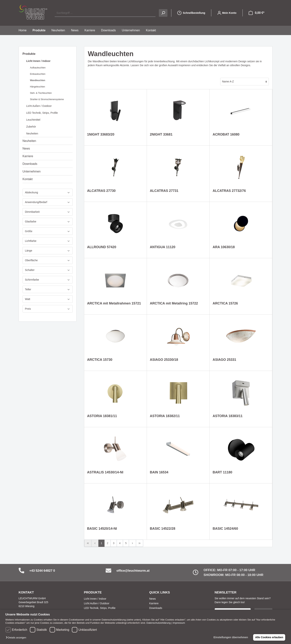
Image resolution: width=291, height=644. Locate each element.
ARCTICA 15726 (225, 303)
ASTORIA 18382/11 (165, 416)
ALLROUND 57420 (102, 247)
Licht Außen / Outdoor (39, 106)
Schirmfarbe (48, 280)
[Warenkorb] (257, 13)
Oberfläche (48, 260)
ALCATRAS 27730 (101, 191)
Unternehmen (32, 171)
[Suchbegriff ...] (105, 13)
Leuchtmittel (33, 120)
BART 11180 (222, 472)
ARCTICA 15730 (100, 360)
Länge (48, 251)
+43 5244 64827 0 (42, 571)
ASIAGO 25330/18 (164, 360)
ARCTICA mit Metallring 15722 (174, 303)
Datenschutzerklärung (159, 623)
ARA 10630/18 (224, 247)
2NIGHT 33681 (161, 134)
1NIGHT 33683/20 (101, 134)
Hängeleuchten (38, 87)
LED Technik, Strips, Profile (42, 113)
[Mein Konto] (227, 13)
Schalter (48, 270)
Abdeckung (48, 193)
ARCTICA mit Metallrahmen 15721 (114, 303)
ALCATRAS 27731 (164, 191)
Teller (48, 289)
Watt (48, 299)
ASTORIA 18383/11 (228, 416)
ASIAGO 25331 (224, 360)
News (26, 149)
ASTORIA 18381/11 (102, 416)
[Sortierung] (245, 82)
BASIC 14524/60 (225, 529)
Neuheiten (32, 133)
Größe (48, 231)
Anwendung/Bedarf (48, 202)
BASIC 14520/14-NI (102, 529)
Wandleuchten (38, 80)
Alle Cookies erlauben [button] (269, 637)
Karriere (28, 156)
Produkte (29, 54)
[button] (17, 638)
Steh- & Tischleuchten (41, 93)
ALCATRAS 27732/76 (229, 191)
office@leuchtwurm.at (133, 571)
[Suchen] (163, 13)
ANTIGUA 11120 (163, 247)
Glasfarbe (48, 222)
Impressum (179, 623)
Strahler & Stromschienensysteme (47, 99)
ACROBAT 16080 (226, 134)
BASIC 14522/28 (163, 529)
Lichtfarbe (48, 241)
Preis (48, 309)
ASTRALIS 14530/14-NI (105, 472)
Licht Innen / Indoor (38, 61)
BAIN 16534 (159, 472)
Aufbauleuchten (38, 68)
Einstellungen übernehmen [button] (230, 637)
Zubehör (31, 127)
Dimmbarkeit (48, 212)
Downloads (30, 164)
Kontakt (28, 179)
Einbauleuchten (38, 74)
